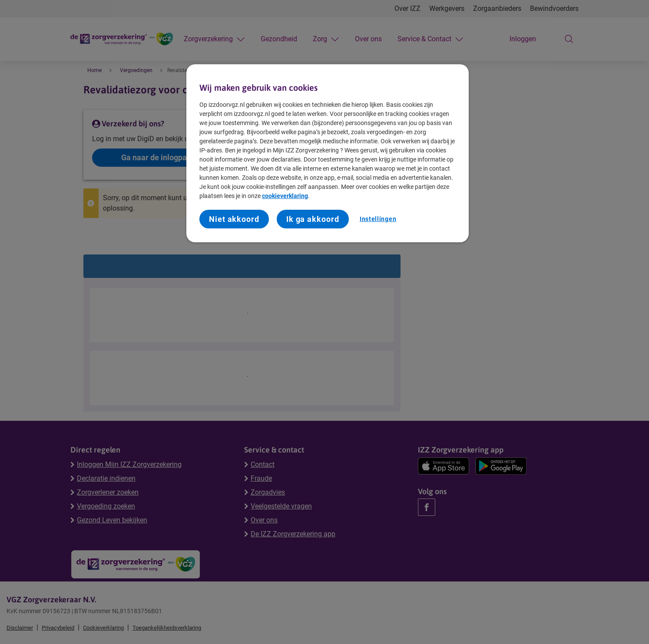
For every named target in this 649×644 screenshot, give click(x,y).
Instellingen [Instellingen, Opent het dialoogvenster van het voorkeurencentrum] (378, 219)
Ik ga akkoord (313, 219)
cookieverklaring (285, 196)
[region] (328, 153)
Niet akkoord (234, 219)
